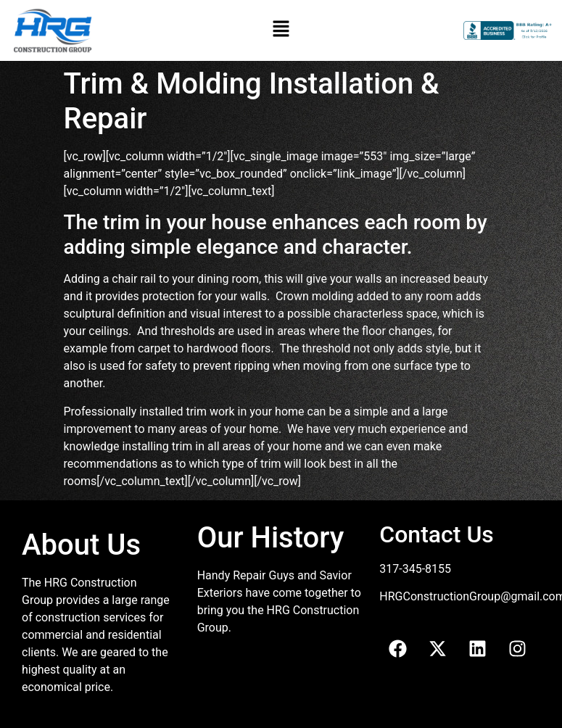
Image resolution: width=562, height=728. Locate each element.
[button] (281, 30)
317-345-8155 (415, 569)
